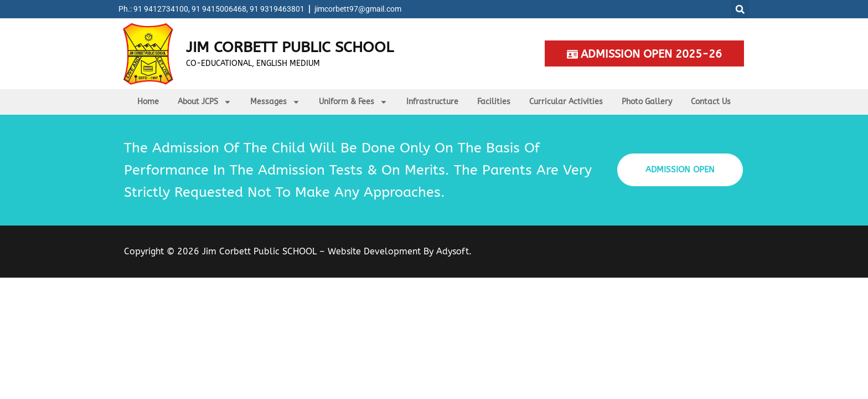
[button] (740, 9)
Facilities (494, 102)
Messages (275, 102)
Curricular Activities (566, 102)
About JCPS (205, 102)
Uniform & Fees (353, 102)
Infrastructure (432, 102)
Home (148, 102)
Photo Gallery (647, 102)
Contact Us (711, 102)
